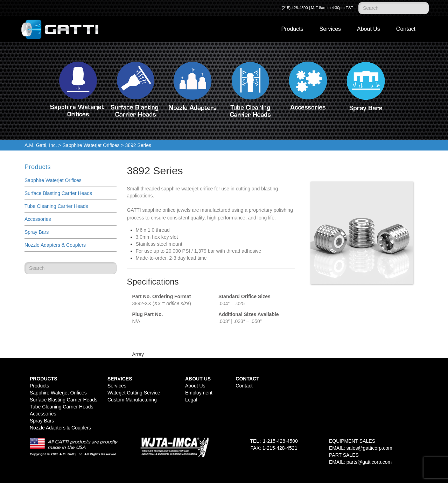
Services (330, 29)
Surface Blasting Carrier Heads (58, 193)
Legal (191, 400)
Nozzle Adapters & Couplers (55, 245)
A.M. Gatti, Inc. (41, 145)
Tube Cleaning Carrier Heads (56, 206)
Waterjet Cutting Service (134, 393)
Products (292, 29)
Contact (406, 29)
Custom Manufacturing (132, 400)
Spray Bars (37, 232)
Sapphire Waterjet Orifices (91, 145)
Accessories (38, 219)
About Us (369, 29)
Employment (199, 393)
